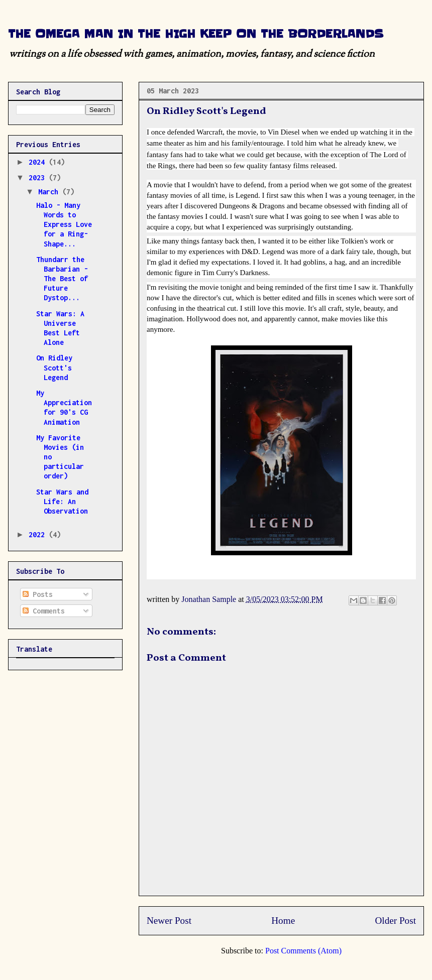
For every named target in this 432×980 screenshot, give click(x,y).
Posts (38, 594)
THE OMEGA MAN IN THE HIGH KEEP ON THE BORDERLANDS (196, 34)
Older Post (395, 921)
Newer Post (169, 921)
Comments (44, 611)
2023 (39, 177)
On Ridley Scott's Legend (54, 367)
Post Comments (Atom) (303, 951)
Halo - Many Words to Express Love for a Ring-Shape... (64, 224)
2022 (39, 534)
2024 (39, 162)
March (50, 192)
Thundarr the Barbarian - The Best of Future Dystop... (62, 279)
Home (283, 921)
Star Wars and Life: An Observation (62, 501)
